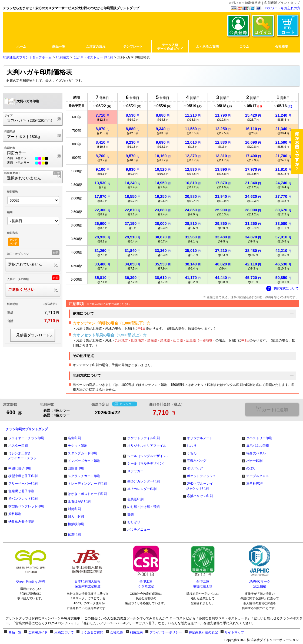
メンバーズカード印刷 (84, 461)
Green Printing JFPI (30, 581)
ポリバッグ (195, 468)
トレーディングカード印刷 (87, 484)
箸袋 (131, 514)
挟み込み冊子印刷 (21, 521)
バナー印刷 (254, 461)
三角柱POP (254, 484)
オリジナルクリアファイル (147, 446)
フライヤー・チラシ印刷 (26, 438)
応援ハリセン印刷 (200, 496)
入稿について (64, 632)
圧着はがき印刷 (79, 501)
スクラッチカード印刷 (84, 476)
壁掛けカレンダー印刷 (144, 481)
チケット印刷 (78, 446)
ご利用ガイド (38, 632)
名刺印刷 (74, 438)
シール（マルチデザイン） (147, 464)
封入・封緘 (76, 517)
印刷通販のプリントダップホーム (27, 57)
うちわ (192, 453)
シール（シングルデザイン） (148, 456)
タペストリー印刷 (259, 438)
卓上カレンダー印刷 (142, 489)
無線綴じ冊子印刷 (21, 491)
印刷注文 (63, 57)
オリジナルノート (200, 438)
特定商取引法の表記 (203, 632)
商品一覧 (15, 632)
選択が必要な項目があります (272, 409)
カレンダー (124, 404)
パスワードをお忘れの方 (282, 8)
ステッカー (135, 471)
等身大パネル (256, 453)
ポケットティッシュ (201, 476)
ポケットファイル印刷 (144, 438)
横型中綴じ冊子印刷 (23, 476)
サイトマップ (234, 632)
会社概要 (116, 632)
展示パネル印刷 (258, 446)
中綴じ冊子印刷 (20, 468)
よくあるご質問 (92, 632)
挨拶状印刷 (76, 524)
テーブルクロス (258, 476)
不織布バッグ (197, 461)
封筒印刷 (74, 509)
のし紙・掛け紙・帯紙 (144, 507)
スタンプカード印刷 (82, 453)
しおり (192, 446)
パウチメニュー (139, 530)
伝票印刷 (74, 534)
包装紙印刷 (135, 499)
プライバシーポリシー (166, 632)
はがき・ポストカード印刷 (93, 57)
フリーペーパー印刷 (23, 484)
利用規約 (136, 632)
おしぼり (134, 522)
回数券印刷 (76, 468)
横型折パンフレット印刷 (26, 506)
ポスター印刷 (18, 446)
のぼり (251, 468)
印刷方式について (282, 289)
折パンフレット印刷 (23, 499)
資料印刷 (15, 514)
